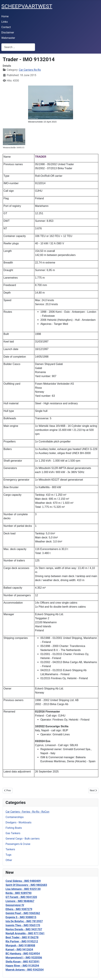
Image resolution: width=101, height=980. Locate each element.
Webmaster (8, 38)
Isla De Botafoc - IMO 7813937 (24, 921)
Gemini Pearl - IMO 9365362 (23, 913)
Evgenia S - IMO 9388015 (21, 917)
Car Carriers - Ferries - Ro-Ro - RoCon (27, 812)
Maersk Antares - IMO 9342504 (25, 970)
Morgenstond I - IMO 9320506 (24, 958)
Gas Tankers (13, 833)
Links (5, 22)
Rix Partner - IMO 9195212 (22, 941)
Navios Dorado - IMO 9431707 (24, 929)
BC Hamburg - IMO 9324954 (23, 954)
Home (5, 16)
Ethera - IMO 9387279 (19, 909)
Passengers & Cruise (18, 844)
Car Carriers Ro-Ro (30, 70)
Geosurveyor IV (15, 905)
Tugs (9, 855)
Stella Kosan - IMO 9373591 (23, 962)
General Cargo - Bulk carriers (23, 839)
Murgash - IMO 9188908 (20, 945)
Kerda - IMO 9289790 (19, 893)
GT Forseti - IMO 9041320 (21, 897)
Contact (6, 27)
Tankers (10, 849)
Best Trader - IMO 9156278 (22, 937)
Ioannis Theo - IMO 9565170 (23, 925)
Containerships (15, 817)
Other (9, 860)
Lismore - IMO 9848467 (20, 901)
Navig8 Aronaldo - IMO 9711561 (25, 933)
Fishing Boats (14, 828)
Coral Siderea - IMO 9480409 (23, 881)
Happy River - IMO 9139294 (22, 966)
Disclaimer (8, 33)
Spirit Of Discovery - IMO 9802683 (26, 885)
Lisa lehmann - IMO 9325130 (23, 889)
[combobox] (18, 47)
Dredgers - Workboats (19, 822)
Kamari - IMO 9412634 (19, 950)
